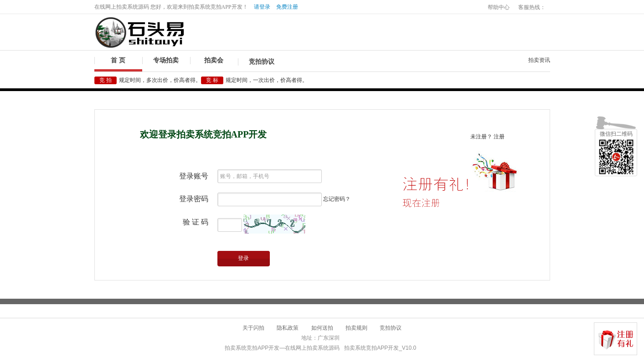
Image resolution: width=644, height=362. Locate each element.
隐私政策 (288, 328)
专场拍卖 (166, 60)
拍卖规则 (356, 328)
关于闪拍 (253, 328)
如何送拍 (322, 328)
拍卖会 (214, 60)
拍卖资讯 (539, 60)
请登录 (262, 7)
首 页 (118, 60)
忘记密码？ (337, 199)
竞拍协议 (262, 62)
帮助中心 (499, 7)
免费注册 (287, 7)
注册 (499, 137)
